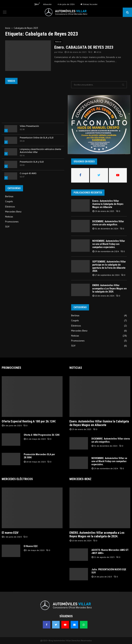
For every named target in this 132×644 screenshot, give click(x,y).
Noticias (58, 42)
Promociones (12, 222)
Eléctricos (10, 207)
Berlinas (9, 196)
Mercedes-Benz (13, 212)
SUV (7, 227)
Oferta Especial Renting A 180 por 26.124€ (29, 421)
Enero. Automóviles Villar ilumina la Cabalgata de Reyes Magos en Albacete (108, 204)
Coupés (9, 201)
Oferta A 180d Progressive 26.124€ (42, 435)
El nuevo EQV (10, 533)
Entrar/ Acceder (89, 4)
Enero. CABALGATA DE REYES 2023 (84, 47)
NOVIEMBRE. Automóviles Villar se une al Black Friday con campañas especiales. (109, 244)
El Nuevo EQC (31, 546)
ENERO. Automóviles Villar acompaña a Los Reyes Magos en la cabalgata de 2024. (109, 288)
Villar (60, 52)
